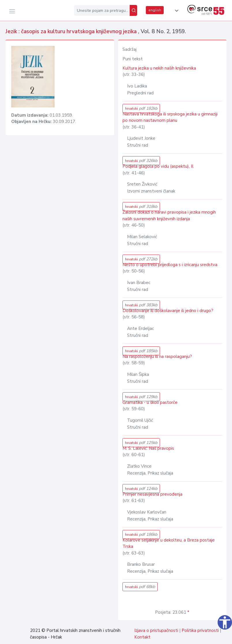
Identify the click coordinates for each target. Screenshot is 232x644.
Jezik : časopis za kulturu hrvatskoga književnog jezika (72, 31)
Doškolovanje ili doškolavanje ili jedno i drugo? (168, 311)
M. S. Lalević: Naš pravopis (148, 448)
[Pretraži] (133, 10)
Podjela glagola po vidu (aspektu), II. (158, 166)
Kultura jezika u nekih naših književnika (159, 68)
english (155, 10)
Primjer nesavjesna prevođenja (152, 494)
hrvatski (141, 108)
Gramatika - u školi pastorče (150, 402)
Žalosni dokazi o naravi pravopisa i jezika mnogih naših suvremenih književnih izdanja (169, 215)
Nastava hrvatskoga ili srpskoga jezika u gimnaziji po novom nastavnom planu (170, 117)
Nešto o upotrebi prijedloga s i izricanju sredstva (170, 265)
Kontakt (142, 637)
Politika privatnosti (200, 630)
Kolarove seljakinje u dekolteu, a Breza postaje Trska (169, 543)
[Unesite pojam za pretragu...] (102, 10)
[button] (176, 11)
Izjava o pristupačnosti (156, 630)
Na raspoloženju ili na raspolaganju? (157, 356)
